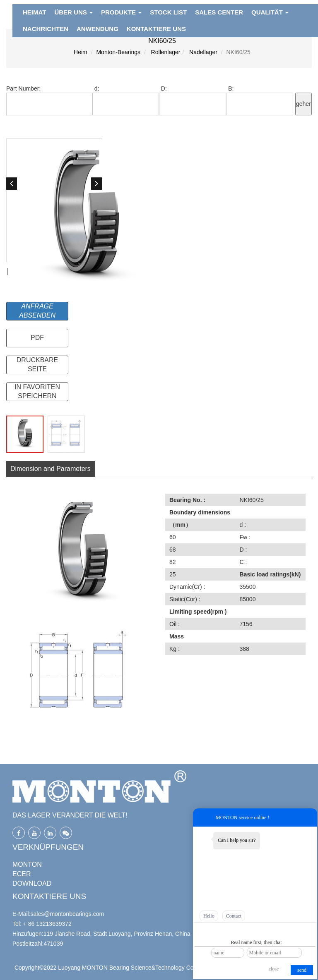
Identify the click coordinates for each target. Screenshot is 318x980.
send (302, 970)
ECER (22, 874)
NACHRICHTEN (46, 29)
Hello (209, 916)
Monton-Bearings (118, 52)
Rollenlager (165, 52)
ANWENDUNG (98, 29)
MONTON (27, 864)
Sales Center (219, 12)
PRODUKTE (121, 12)
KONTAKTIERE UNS (156, 29)
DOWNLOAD (32, 883)
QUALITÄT (270, 12)
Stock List (168, 12)
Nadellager (202, 52)
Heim (81, 52)
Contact (234, 916)
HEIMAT (34, 12)
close (274, 969)
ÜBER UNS (73, 12)
